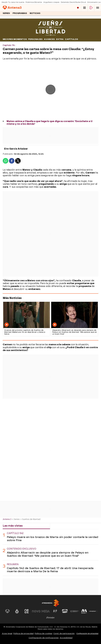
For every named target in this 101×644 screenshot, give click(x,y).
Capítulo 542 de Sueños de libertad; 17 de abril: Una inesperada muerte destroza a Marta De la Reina (50, 570)
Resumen (13, 564)
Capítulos (71, 39)
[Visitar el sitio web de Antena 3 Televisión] (7, 611)
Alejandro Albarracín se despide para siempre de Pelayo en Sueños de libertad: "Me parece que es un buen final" (48, 554)
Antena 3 (7, 519)
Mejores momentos (15, 39)
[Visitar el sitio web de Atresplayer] (94, 611)
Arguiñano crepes (51, 2)
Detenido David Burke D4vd (73, 2)
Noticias (35, 13)
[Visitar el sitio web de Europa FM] (74, 611)
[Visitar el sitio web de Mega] (46, 611)
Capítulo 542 (15, 533)
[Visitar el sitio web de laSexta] (17, 611)
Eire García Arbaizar (16, 149)
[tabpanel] (50, 552)
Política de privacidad (23, 633)
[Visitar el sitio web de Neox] (27, 611)
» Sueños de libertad (30, 519)
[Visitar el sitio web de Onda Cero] (65, 611)
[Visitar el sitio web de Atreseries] (55, 611)
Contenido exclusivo (22, 549)
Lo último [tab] (59, 526)
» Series (16, 519)
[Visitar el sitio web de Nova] (36, 611)
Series (6, 13)
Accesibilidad (66, 638)
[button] (98, 8)
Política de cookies (43, 633)
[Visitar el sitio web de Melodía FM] (84, 611)
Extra (60, 39)
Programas (20, 13)
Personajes (35, 39)
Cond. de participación (64, 633)
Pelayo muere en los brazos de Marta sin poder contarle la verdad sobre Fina (52, 539)
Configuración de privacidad (87, 633)
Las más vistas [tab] (13, 526)
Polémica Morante (34, 2)
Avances (49, 39)
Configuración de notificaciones (44, 638)
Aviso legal (7, 633)
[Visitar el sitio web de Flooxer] (50, 618)
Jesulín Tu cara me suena (13, 2)
